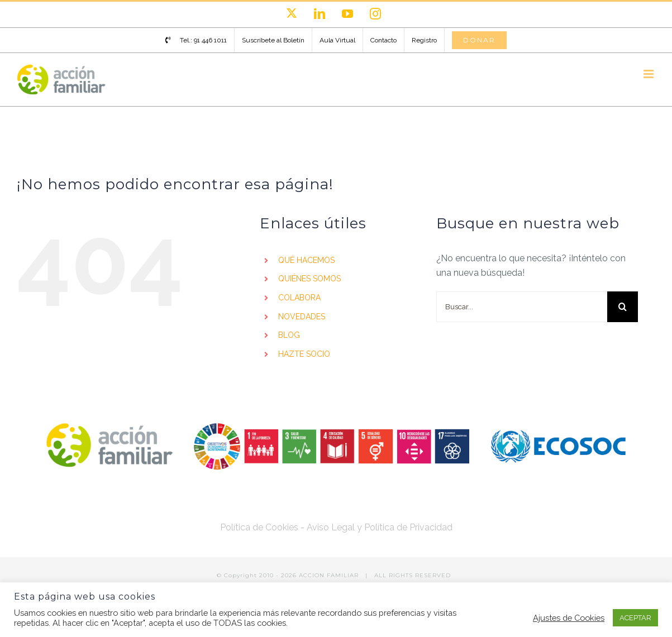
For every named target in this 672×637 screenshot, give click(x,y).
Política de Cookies (259, 527)
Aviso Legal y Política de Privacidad (380, 527)
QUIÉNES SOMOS (309, 279)
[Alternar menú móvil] (649, 74)
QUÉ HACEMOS (306, 260)
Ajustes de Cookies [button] (569, 618)
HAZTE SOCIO (304, 354)
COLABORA (299, 298)
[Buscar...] (522, 307)
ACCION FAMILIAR (330, 575)
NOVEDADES (302, 317)
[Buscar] (623, 307)
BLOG (289, 335)
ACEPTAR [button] (635, 618)
